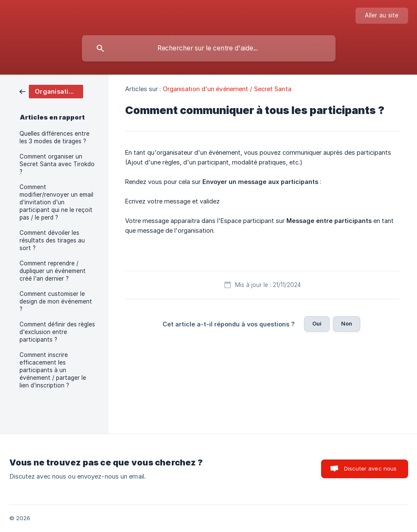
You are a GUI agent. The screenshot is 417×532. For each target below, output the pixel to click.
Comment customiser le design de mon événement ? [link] (56, 301)
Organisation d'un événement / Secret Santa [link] (227, 89)
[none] (382, 16)
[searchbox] (209, 48)
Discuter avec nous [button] (371, 468)
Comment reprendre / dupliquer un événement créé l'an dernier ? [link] (53, 271)
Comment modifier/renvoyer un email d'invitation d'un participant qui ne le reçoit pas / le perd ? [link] (56, 202)
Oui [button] (317, 323)
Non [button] (347, 323)
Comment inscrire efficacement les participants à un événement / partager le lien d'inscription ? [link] (53, 370)
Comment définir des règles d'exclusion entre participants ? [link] (57, 332)
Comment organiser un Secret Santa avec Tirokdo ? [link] (57, 164)
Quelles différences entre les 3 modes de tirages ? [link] (55, 137)
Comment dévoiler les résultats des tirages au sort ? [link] (52, 240)
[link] (51, 91)
